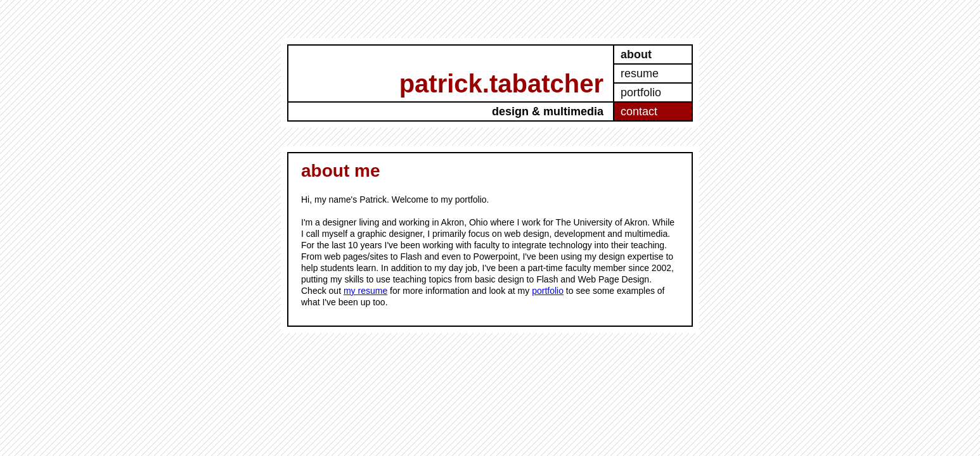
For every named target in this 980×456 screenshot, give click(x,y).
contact (639, 111)
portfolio (641, 92)
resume (640, 73)
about (636, 54)
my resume (365, 291)
